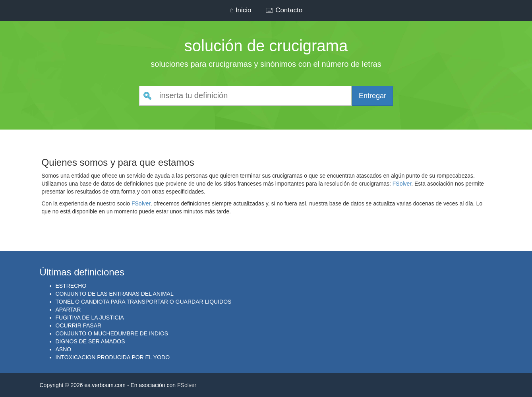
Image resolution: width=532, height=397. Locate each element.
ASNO (64, 349)
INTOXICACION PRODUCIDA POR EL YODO (113, 357)
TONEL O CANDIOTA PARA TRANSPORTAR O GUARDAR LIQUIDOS (144, 302)
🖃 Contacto (284, 10)
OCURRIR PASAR (79, 325)
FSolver (402, 184)
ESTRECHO (71, 286)
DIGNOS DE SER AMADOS (90, 341)
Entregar (372, 96)
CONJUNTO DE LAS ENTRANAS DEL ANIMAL (115, 294)
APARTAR (68, 310)
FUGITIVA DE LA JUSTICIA (90, 318)
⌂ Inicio (241, 10)
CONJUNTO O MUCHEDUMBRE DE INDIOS (112, 333)
